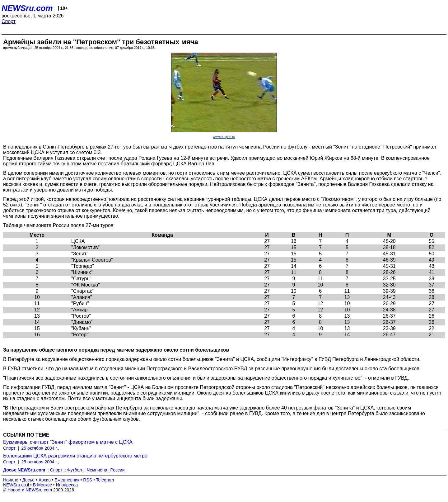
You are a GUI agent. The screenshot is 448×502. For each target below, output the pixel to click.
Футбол (75, 470)
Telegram (105, 480)
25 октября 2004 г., (40, 448)
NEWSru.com (27, 8)
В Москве (42, 485)
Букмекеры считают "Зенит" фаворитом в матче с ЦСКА (68, 442)
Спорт (9, 21)
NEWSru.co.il (16, 485)
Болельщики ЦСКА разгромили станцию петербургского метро (75, 456)
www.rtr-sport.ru (224, 137)
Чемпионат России (106, 470)
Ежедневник (67, 480)
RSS (88, 480)
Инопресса (67, 485)
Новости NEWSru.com (30, 490)
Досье (28, 480)
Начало (11, 480)
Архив (45, 480)
